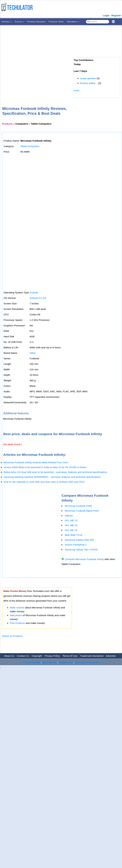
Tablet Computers (30, 146)
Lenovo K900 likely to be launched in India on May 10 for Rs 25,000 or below (45, 467)
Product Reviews (36, 22)
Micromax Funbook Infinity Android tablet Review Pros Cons (36, 462)
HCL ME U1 (71, 525)
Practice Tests (56, 22)
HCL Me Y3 (71, 530)
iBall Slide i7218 (73, 535)
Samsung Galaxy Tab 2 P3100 (81, 549)
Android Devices (32, 662)
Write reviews (17, 608)
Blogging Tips (66, 662)
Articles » (7, 22)
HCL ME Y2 (71, 520)
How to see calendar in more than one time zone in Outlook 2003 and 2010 (44, 482)
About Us (9, 656)
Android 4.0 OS (38, 298)
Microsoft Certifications (87, 662)
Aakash (69, 516)
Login (106, 15)
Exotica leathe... (89, 83)
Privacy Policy (52, 656)
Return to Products (12, 636)
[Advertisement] (36, 61)
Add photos (16, 615)
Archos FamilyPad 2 (76, 545)
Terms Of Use (70, 656)
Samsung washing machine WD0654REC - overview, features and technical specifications (52, 477)
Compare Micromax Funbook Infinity (84, 559)
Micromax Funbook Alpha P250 (82, 511)
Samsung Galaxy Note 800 (79, 540)
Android (34, 292)
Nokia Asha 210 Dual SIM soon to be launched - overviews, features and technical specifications (55, 472)
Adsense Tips (50, 662)
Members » (73, 22)
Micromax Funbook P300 (78, 506)
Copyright (37, 656)
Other (33, 353)
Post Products (17, 623)
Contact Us (23, 656)
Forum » (19, 22)
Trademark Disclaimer (92, 656)
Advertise (111, 656)
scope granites (88, 78)
